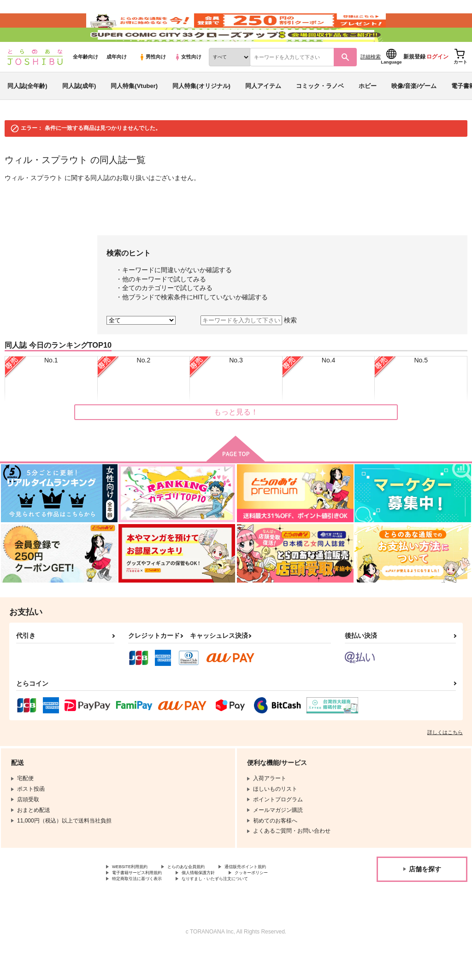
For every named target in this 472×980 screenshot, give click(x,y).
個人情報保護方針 (220, 902)
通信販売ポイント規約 (276, 894)
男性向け (152, 83)
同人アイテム (263, 112)
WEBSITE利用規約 (136, 894)
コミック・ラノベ (320, 112)
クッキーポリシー (284, 902)
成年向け (117, 83)
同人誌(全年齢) (27, 112)
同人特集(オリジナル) (201, 112)
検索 (290, 347)
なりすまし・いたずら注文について (242, 910)
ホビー (368, 112)
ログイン (437, 83)
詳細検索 (371, 83)
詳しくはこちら (445, 759)
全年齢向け (86, 83)
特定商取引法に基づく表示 (145, 910)
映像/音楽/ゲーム (414, 112)
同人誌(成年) (79, 112)
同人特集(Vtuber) (134, 112)
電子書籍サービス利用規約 (145, 902)
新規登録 (414, 83)
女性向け (188, 83)
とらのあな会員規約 (204, 894)
